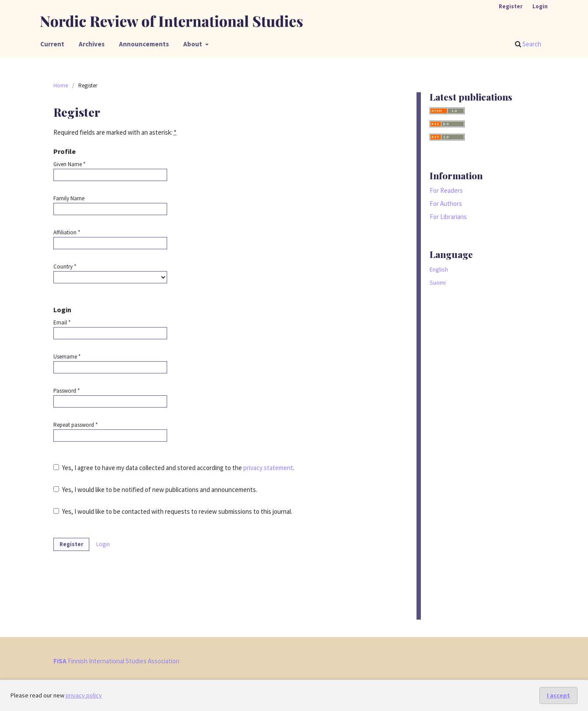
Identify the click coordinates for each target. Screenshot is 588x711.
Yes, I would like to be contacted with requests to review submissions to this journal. (173, 511)
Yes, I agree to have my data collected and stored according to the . (174, 468)
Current (52, 44)
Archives (92, 44)
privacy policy (84, 695)
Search (528, 44)
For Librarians (448, 217)
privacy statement (268, 468)
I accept (558, 695)
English (439, 269)
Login (540, 6)
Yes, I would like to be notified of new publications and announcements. (155, 490)
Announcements (144, 44)
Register (511, 6)
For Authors (446, 204)
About (193, 44)
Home (61, 85)
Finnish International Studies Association (116, 661)
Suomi (438, 282)
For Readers (446, 190)
